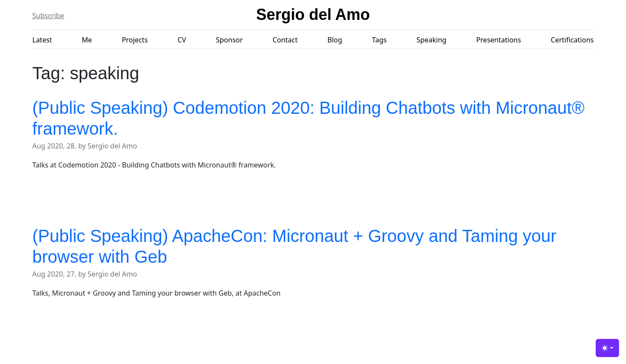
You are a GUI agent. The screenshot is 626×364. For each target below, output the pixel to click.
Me (87, 40)
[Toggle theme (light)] (607, 348)
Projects (135, 40)
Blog (335, 40)
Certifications (572, 40)
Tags (379, 40)
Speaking (431, 40)
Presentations (498, 40)
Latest (42, 40)
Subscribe (48, 16)
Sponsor (229, 40)
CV (182, 40)
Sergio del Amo (313, 14)
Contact (285, 40)
